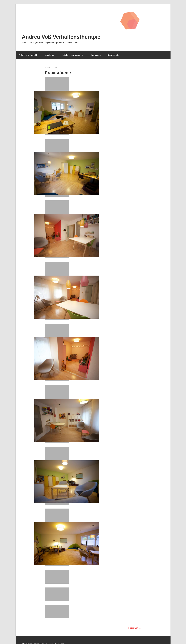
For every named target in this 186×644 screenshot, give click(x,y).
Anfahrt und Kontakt (29, 55)
